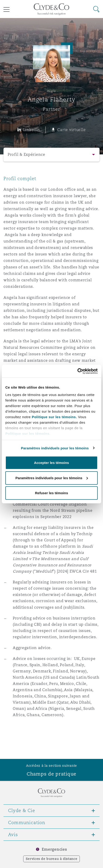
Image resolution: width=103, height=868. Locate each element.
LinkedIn (32, 130)
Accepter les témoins (52, 463)
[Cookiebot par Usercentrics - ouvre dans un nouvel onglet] (77, 371)
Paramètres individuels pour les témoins (55, 448)
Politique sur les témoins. (54, 417)
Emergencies (54, 849)
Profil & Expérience (26, 155)
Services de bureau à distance (52, 859)
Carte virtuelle (71, 130)
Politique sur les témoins (27, 433)
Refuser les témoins (52, 493)
